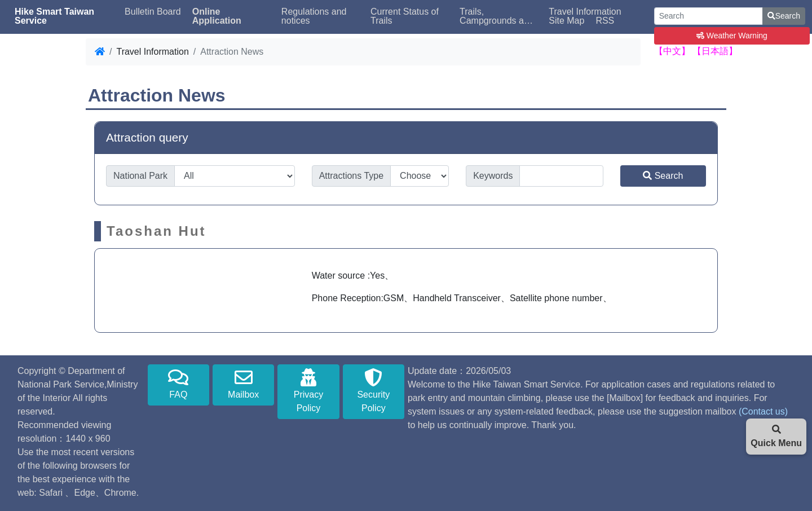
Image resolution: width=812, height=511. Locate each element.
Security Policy (374, 391)
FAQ (178, 384)
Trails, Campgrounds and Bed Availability (497, 16)
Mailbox (243, 384)
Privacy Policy (308, 391)
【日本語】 (715, 51)
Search (784, 16)
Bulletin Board (153, 12)
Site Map (566, 21)
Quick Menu (776, 436)
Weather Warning (732, 36)
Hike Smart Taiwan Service (54, 16)
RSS (605, 21)
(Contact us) (763, 411)
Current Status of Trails (405, 16)
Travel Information (585, 12)
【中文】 (672, 51)
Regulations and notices (314, 16)
